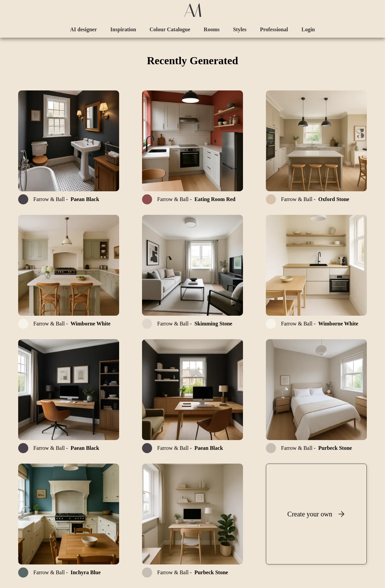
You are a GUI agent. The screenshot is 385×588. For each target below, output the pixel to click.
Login (308, 29)
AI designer (83, 29)
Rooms (212, 29)
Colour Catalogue (170, 29)
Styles (240, 29)
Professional (274, 29)
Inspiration (123, 29)
